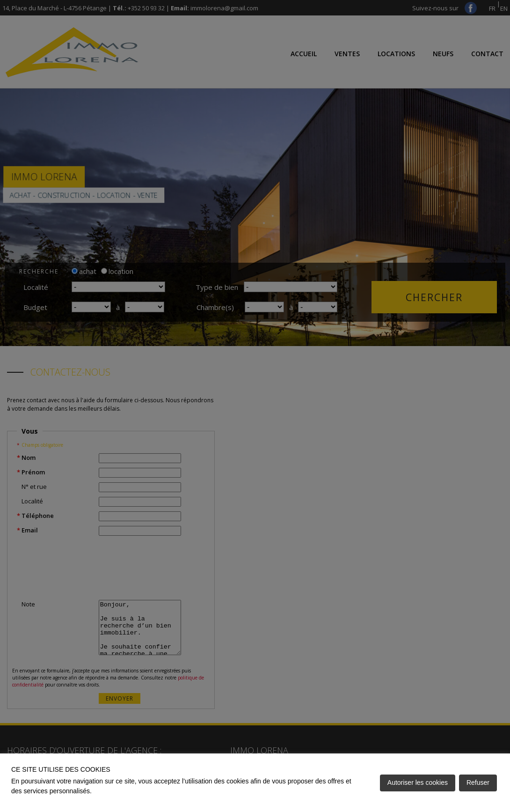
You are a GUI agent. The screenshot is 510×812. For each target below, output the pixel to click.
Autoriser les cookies (418, 782)
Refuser (478, 782)
